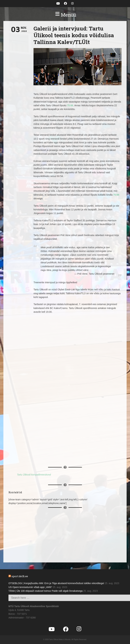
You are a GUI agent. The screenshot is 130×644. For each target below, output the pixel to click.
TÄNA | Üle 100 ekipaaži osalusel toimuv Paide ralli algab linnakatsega (46, 591)
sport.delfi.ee (20, 576)
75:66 (70, 105)
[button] (65, 15)
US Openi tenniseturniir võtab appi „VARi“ (30, 587)
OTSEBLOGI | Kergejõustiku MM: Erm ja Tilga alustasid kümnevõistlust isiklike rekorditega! (56, 583)
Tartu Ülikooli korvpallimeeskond (34, 475)
